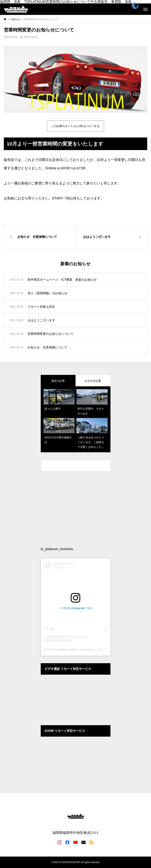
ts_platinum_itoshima (57, 549)
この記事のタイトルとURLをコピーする (75, 126)
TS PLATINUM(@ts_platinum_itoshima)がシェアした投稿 (78, 649)
